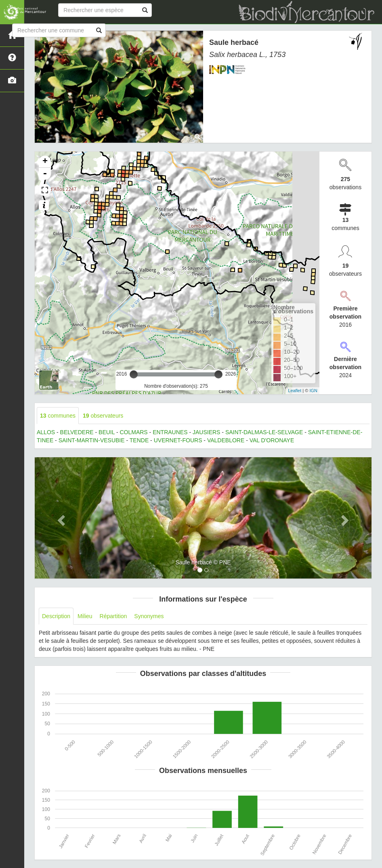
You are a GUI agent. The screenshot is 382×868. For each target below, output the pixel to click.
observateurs (103, 416)
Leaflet (295, 391)
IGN (313, 391)
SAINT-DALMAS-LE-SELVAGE (264, 432)
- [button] (45, 174)
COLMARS (133, 432)
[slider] (134, 374)
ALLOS (46, 432)
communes (58, 416)
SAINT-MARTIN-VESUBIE (92, 440)
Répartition (113, 616)
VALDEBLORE (226, 440)
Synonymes (149, 616)
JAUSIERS (206, 432)
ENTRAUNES (170, 432)
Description (56, 616)
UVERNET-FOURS (178, 440)
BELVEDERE (77, 432)
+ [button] (45, 162)
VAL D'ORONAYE (272, 440)
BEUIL (107, 432)
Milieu (85, 616)
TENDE (139, 440)
